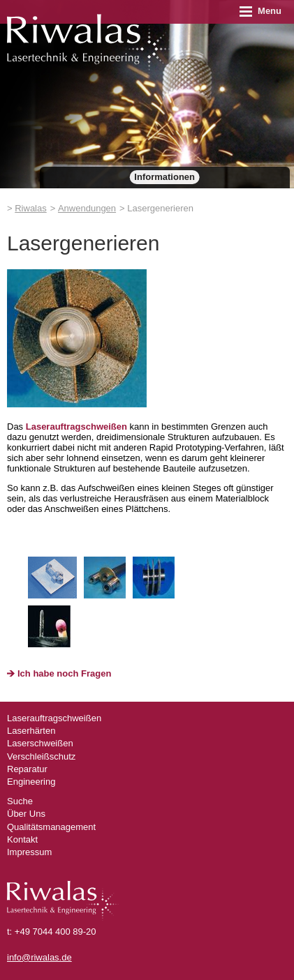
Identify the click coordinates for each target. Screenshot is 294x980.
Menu (260, 11)
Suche (20, 801)
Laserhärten (31, 731)
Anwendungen (87, 208)
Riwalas (31, 208)
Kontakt (22, 839)
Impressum (29, 852)
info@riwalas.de (39, 957)
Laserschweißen (40, 743)
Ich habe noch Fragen (64, 673)
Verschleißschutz (41, 756)
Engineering (31, 782)
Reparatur (27, 769)
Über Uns (26, 814)
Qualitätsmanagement (51, 827)
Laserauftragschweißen (76, 427)
